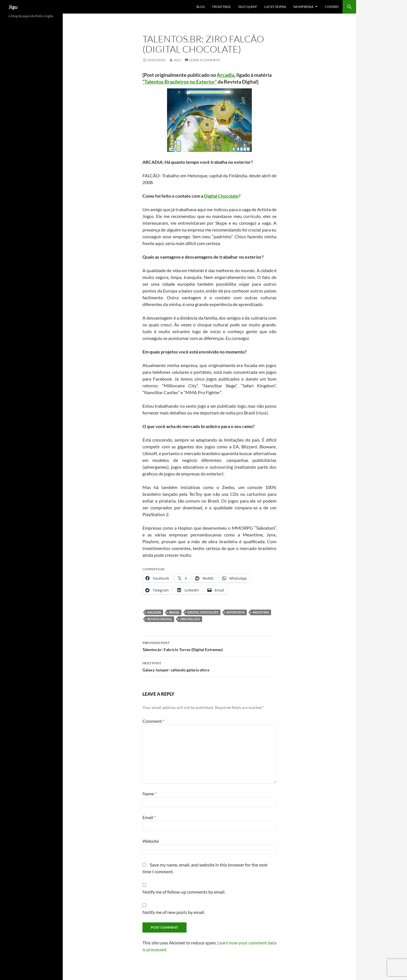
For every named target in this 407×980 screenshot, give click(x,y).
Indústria (261, 612)
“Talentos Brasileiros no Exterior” (180, 82)
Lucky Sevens (275, 7)
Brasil (174, 612)
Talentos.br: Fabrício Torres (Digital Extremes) (209, 646)
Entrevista (236, 612)
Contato (332, 7)
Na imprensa (303, 7)
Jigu (13, 7)
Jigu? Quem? (247, 7)
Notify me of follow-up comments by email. (184, 892)
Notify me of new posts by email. (174, 912)
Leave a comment (205, 60)
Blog (201, 7)
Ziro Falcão (190, 619)
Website (151, 841)
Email (149, 817)
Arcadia (226, 75)
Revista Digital (160, 619)
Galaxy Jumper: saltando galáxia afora (209, 666)
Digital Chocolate (221, 196)
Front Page (221, 7)
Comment (153, 721)
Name (150, 794)
